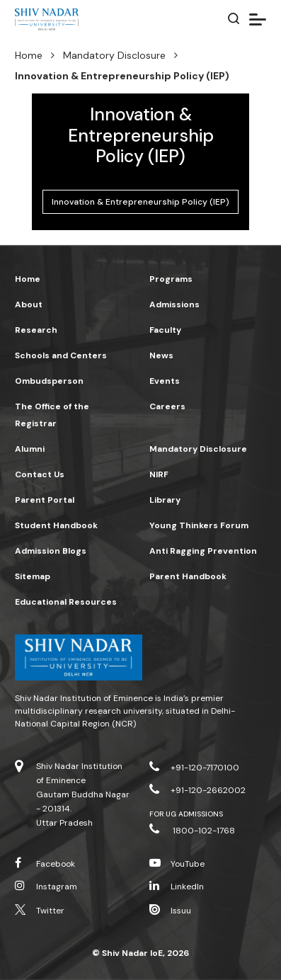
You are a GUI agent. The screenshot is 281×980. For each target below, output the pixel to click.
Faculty (165, 330)
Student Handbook (56, 525)
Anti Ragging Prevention (203, 551)
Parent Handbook (188, 576)
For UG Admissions (187, 814)
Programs (171, 279)
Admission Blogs (51, 551)
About (29, 304)
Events (165, 381)
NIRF (159, 474)
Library (165, 500)
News (161, 355)
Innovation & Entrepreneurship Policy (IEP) (140, 202)
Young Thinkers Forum (199, 525)
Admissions (174, 304)
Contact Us (40, 474)
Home (29, 55)
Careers (167, 406)
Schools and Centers (61, 355)
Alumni (30, 449)
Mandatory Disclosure (114, 55)
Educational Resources (66, 602)
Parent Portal (45, 500)
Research (36, 330)
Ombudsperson (49, 381)
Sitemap (33, 576)
